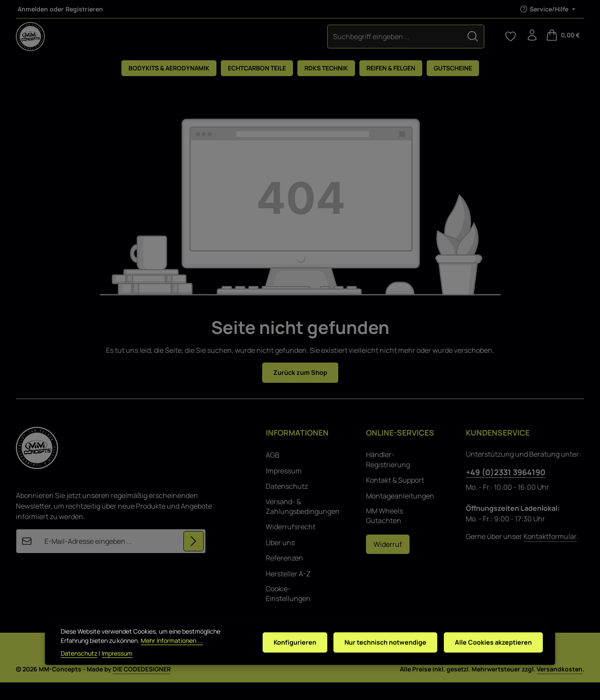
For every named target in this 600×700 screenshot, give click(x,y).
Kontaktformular (550, 554)
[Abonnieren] (193, 559)
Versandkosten (560, 687)
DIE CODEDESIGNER (142, 687)
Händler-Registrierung (388, 477)
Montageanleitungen (400, 513)
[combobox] (267, 45)
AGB (273, 473)
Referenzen (284, 575)
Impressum (284, 488)
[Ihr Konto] (530, 45)
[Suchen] (345, 45)
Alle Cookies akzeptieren (491, 656)
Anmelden (33, 9)
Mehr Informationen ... (172, 654)
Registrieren (84, 9)
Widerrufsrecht (291, 544)
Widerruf (388, 562)
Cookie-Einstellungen (288, 611)
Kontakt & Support (395, 498)
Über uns (280, 560)
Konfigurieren (285, 656)
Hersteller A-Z (288, 591)
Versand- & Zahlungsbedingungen (303, 524)
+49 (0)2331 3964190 (506, 490)
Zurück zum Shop (300, 390)
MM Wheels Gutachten (384, 533)
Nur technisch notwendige (379, 656)
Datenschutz (287, 504)
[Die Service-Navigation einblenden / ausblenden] (547, 9)
